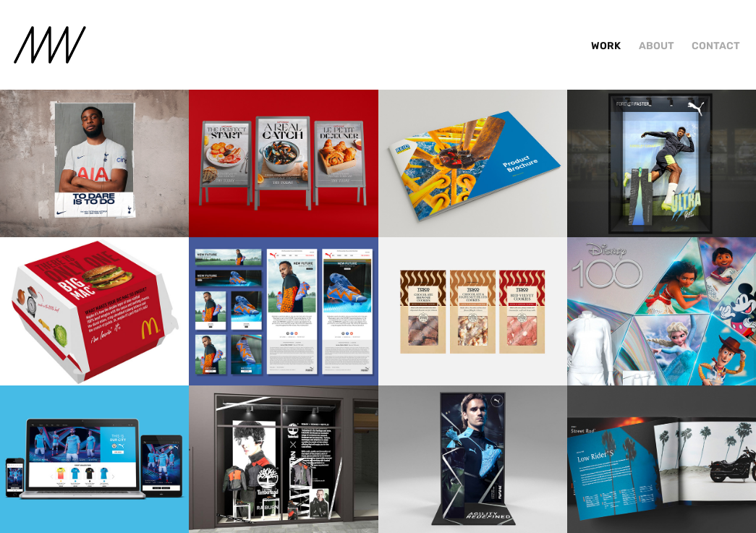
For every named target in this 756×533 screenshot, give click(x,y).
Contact (716, 46)
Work (606, 46)
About (657, 46)
